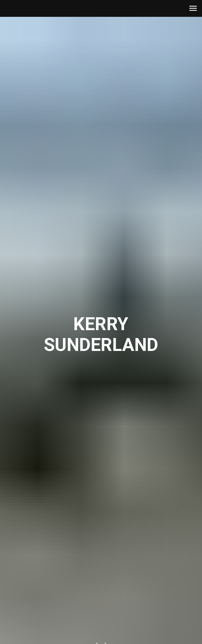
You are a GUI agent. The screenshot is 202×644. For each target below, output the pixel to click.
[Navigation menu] (193, 8)
